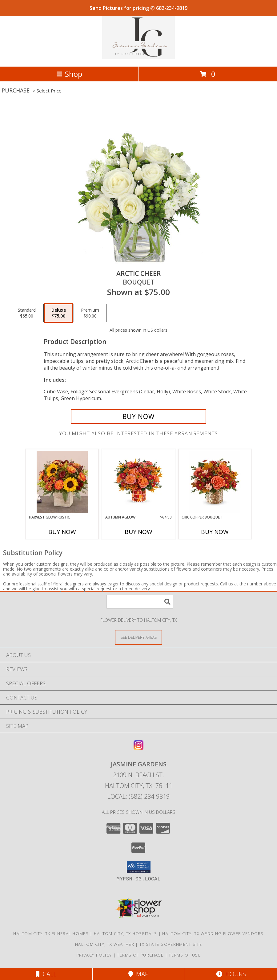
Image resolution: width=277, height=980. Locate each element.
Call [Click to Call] (46, 974)
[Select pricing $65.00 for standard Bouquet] (27, 313)
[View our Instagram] (138, 748)
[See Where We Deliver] (138, 637)
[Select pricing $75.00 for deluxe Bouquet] (59, 313)
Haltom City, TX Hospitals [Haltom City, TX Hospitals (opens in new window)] (126, 933)
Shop (69, 74)
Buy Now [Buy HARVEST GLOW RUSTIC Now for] (62, 532)
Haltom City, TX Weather (105, 944)
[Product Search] (140, 602)
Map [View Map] (138, 974)
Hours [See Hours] (231, 974)
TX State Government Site (171, 944)
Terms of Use (185, 955)
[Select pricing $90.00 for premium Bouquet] (90, 313)
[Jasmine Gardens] (138, 57)
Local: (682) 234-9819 (138, 796)
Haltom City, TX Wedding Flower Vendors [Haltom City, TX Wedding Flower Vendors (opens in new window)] (213, 933)
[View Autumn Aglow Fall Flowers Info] (139, 482)
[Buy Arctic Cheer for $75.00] (138, 416)
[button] (139, 867)
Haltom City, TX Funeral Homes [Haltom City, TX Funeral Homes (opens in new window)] (51, 933)
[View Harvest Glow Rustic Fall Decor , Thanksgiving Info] (62, 482)
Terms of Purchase (140, 955)
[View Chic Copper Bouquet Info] (215, 482)
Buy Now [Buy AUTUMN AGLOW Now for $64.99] (138, 532)
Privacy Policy (94, 955)
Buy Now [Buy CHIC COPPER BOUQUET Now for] (215, 532)
